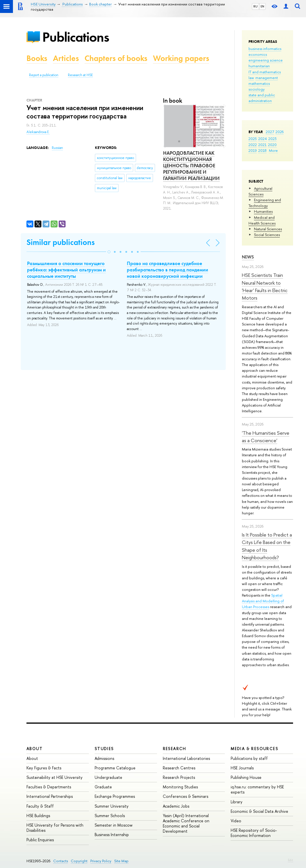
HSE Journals (242, 768)
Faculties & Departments (49, 787)
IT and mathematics (265, 72)
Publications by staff (249, 758)
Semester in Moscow (114, 825)
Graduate (103, 787)
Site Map (121, 861)
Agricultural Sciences (260, 191)
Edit (290, 860)
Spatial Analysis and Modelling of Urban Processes (263, 601)
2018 (262, 150)
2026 (280, 132)
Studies (104, 749)
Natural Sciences (268, 229)
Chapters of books (116, 58)
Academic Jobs (176, 806)
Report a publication (44, 75)
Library (237, 802)
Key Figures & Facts (44, 768)
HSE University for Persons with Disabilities (55, 828)
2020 (272, 145)
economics (258, 54)
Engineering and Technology (265, 203)
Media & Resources (254, 749)
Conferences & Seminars (185, 796)
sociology (257, 89)
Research (175, 749)
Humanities (263, 211)
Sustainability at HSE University (54, 777)
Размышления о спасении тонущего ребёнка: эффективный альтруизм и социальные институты (66, 270)
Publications (76, 37)
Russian (57, 148)
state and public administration (262, 98)
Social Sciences (267, 235)
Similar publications (61, 242)
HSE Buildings (38, 816)
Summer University (112, 806)
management (267, 78)
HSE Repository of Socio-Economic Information (254, 833)
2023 (272, 139)
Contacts (61, 861)
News (248, 257)
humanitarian (259, 66)
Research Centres (179, 768)
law (251, 78)
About (35, 749)
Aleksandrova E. (38, 132)
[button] (109, 252)
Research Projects (179, 777)
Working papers (181, 58)
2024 (263, 139)
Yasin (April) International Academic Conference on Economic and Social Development (186, 823)
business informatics (265, 49)
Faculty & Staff (40, 806)
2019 (253, 150)
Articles (66, 58)
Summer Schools (110, 816)
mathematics (259, 83)
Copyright (79, 861)
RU (256, 6)
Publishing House (246, 777)
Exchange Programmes (115, 796)
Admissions (104, 758)
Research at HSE (80, 75)
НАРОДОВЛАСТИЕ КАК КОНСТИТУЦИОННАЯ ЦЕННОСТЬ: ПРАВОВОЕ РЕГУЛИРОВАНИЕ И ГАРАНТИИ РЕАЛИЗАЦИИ (191, 166)
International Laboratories (186, 758)
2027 (270, 132)
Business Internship (112, 835)
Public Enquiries (40, 840)
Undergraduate (108, 777)
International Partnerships (50, 796)
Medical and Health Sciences (262, 220)
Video (236, 821)
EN (262, 6)
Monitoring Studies (180, 787)
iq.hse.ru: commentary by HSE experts (257, 789)
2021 (262, 145)
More (273, 150)
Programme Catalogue (115, 768)
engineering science (266, 60)
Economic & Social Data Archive (259, 811)
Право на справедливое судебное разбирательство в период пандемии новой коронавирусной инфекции (168, 270)
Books (37, 58)
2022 (253, 145)
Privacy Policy (101, 861)
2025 (253, 139)
